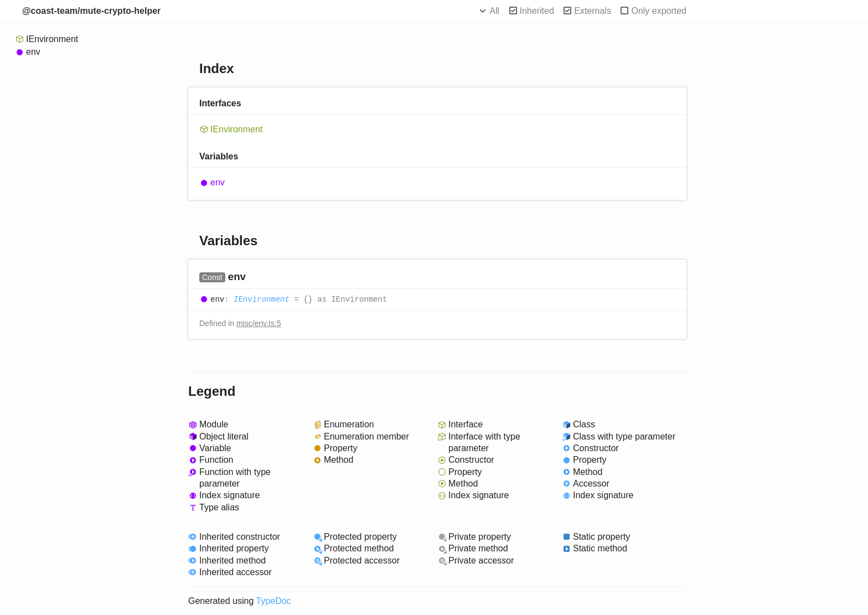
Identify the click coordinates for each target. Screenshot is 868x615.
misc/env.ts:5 (259, 323)
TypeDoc (273, 601)
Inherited (537, 11)
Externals (593, 11)
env (33, 52)
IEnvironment (52, 39)
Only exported (659, 11)
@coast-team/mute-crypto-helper (91, 11)
